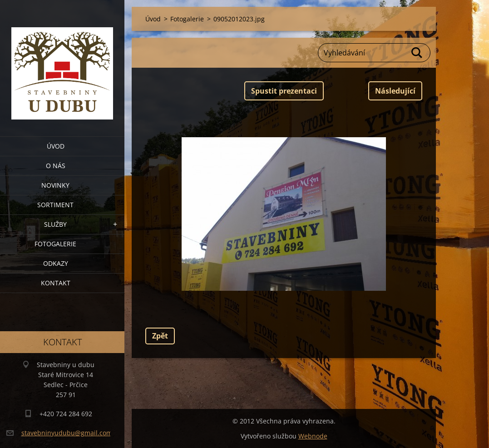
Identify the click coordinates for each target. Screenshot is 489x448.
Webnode (313, 436)
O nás (56, 166)
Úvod (56, 146)
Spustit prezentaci (284, 91)
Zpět (160, 336)
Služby (55, 224)
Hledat (417, 53)
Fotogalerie (55, 244)
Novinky (55, 185)
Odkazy (56, 263)
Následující (395, 91)
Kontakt (56, 283)
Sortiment (55, 205)
